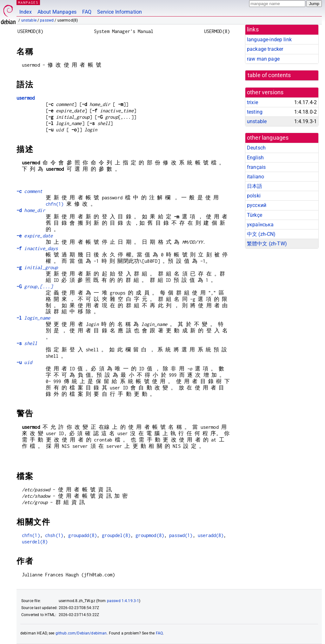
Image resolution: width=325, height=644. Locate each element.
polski (254, 196)
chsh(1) (54, 535)
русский (257, 205)
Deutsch (256, 148)
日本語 (255, 186)
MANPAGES (28, 2)
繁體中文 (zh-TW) (267, 244)
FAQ (87, 12)
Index (26, 12)
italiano (255, 177)
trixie (252, 102)
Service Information (119, 12)
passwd (47, 20)
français (256, 167)
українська (260, 225)
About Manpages (57, 12)
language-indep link (269, 40)
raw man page (263, 59)
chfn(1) (55, 204)
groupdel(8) (116, 535)
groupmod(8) (150, 535)
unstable (29, 20)
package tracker (265, 49)
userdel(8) (35, 542)
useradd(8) (211, 535)
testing (255, 112)
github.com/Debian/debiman (81, 633)
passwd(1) (181, 535)
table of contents (269, 75)
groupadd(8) (83, 535)
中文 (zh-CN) (261, 234)
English (255, 158)
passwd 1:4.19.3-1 (123, 601)
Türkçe (255, 215)
